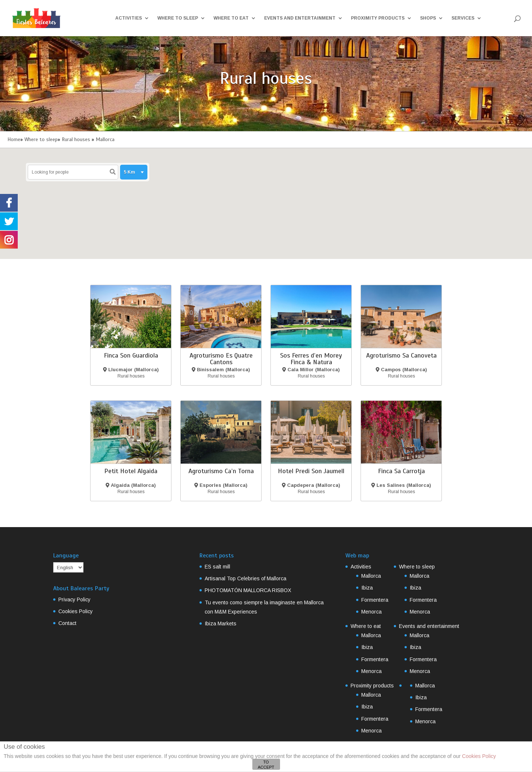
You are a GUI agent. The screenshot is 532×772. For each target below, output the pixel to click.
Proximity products (378, 18)
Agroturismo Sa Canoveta (401, 355)
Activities (129, 18)
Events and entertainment (300, 18)
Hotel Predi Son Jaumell (311, 471)
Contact (67, 623)
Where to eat (231, 18)
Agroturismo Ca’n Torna (221, 471)
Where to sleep (178, 18)
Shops (428, 18)
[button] (250, 208)
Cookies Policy (76, 611)
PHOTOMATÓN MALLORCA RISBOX (248, 590)
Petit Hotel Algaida (131, 471)
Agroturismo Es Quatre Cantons (221, 359)
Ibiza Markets (221, 624)
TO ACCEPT (266, 765)
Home (14, 139)
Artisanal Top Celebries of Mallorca (245, 578)
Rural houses (76, 139)
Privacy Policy (74, 600)
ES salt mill (217, 567)
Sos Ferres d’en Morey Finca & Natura (311, 359)
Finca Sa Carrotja (401, 471)
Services (463, 18)
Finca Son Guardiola (131, 355)
